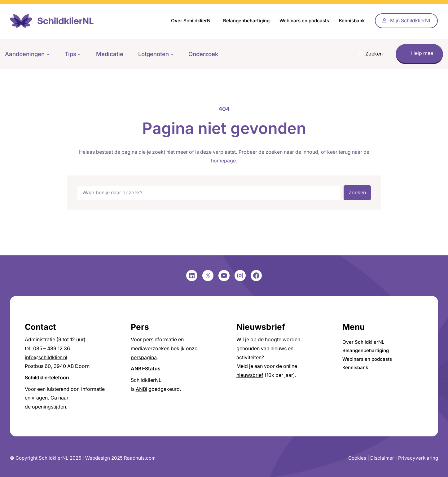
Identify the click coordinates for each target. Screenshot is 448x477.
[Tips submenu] (79, 54)
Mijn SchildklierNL (411, 21)
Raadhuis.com (140, 458)
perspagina (144, 358)
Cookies (357, 458)
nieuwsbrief (250, 375)
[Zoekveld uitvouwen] (369, 54)
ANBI (141, 389)
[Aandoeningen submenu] (48, 54)
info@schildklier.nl (46, 358)
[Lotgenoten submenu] (172, 54)
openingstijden (49, 407)
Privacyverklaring (418, 458)
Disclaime (381, 458)
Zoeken (357, 193)
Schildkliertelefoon (47, 378)
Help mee (422, 53)
